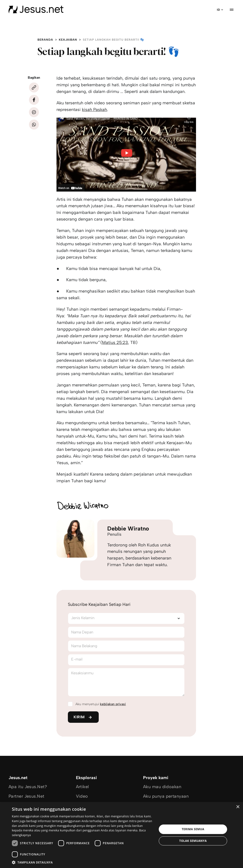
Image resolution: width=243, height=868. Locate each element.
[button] (82, 862)
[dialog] (121, 835)
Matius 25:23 (115, 342)
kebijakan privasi (113, 704)
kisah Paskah (94, 110)
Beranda (45, 40)
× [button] (238, 807)
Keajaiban (68, 40)
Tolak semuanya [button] (193, 841)
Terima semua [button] (193, 829)
